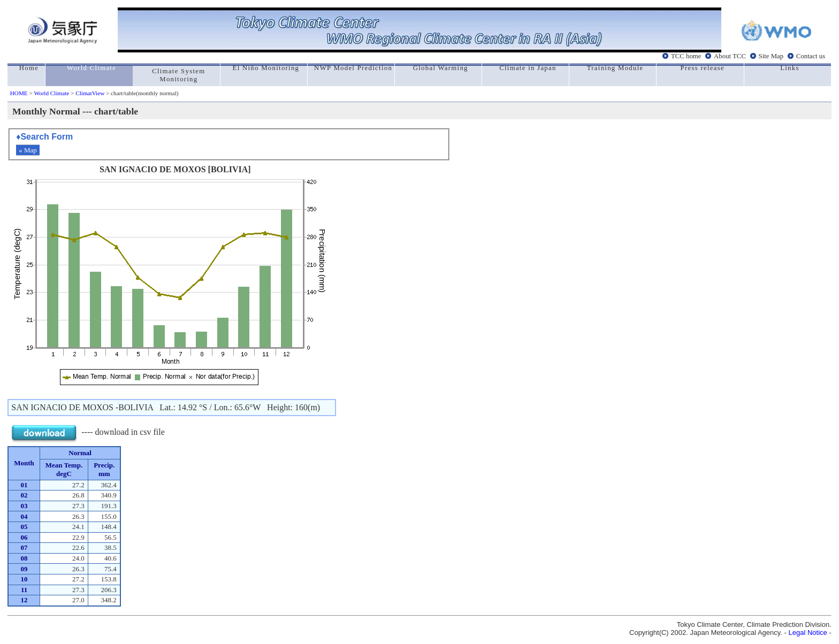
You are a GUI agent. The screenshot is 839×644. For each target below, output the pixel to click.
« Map (28, 150)
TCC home (686, 56)
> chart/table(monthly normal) (141, 93)
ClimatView (90, 93)
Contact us (811, 56)
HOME (19, 93)
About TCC (730, 56)
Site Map (771, 56)
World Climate (51, 93)
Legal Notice (808, 632)
